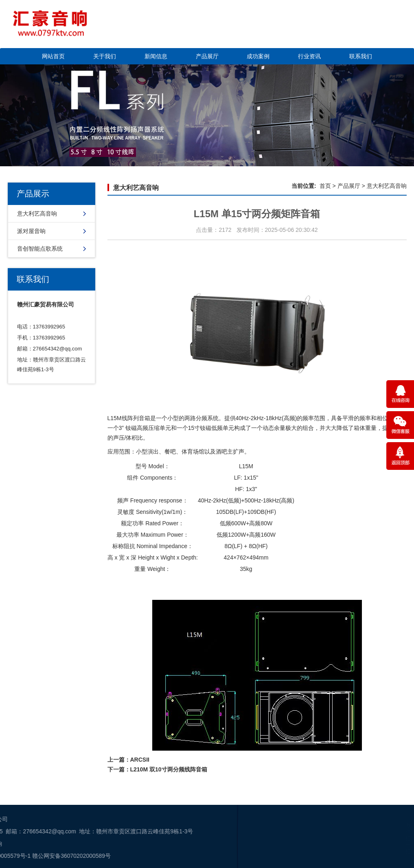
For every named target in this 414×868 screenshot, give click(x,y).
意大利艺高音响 (37, 214)
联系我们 (361, 56)
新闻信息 (156, 56)
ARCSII (140, 760)
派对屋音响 (31, 231)
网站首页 (53, 56)
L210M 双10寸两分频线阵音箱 (169, 769)
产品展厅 (207, 56)
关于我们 (105, 56)
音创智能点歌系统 (40, 249)
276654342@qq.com (58, 349)
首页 (325, 186)
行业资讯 (309, 56)
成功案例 (258, 56)
